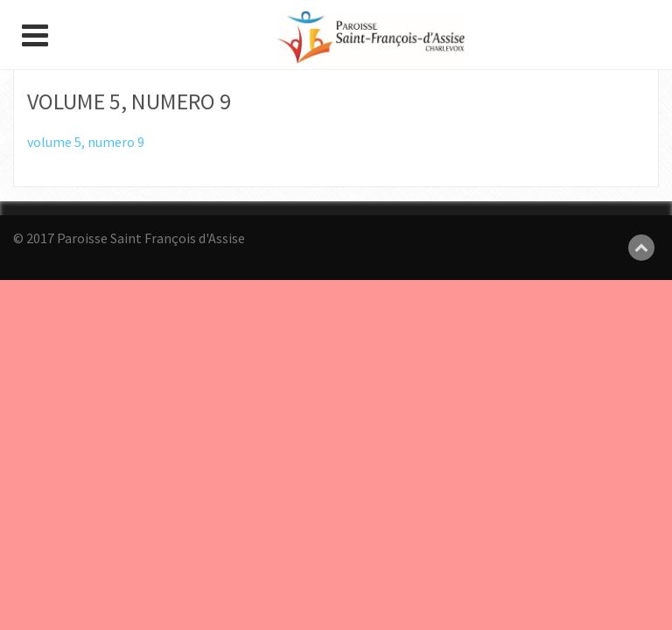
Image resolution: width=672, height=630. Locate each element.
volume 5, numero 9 (86, 142)
